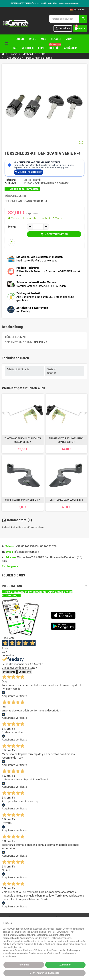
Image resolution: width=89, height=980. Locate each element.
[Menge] (38, 227)
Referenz (10, 180)
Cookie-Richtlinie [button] (51, 938)
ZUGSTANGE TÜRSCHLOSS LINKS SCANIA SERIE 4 (66, 440)
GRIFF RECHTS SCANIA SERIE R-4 (23, 500)
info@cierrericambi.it (26, 552)
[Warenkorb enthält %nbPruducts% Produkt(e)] (80, 28)
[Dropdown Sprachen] (77, 10)
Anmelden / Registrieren (29, 172)
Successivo (25, 672)
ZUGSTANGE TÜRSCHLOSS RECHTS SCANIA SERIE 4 (23, 440)
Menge (12, 227)
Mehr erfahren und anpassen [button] (44, 973)
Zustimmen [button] (65, 965)
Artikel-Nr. (11, 183)
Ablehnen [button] (24, 965)
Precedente (9, 672)
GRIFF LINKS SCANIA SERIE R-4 (66, 500)
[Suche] (68, 19)
